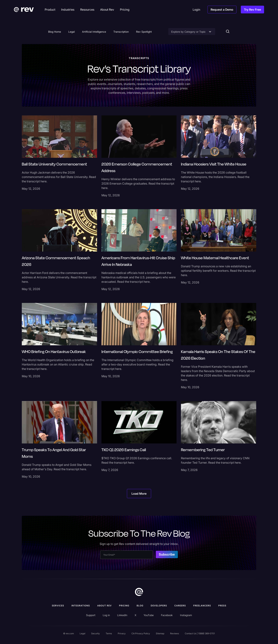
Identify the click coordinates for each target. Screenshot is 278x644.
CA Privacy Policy (141, 633)
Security (96, 633)
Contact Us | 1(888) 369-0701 (200, 633)
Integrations (81, 606)
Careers (180, 606)
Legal (72, 32)
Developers (159, 606)
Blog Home (55, 32)
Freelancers (202, 606)
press (222, 606)
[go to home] (139, 592)
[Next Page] (139, 494)
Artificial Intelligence (94, 32)
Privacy (122, 633)
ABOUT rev (104, 606)
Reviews (175, 633)
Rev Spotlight (144, 32)
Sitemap (160, 633)
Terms (109, 633)
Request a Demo (222, 10)
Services (58, 606)
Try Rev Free (252, 10)
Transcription (121, 32)
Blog (140, 606)
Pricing (124, 606)
